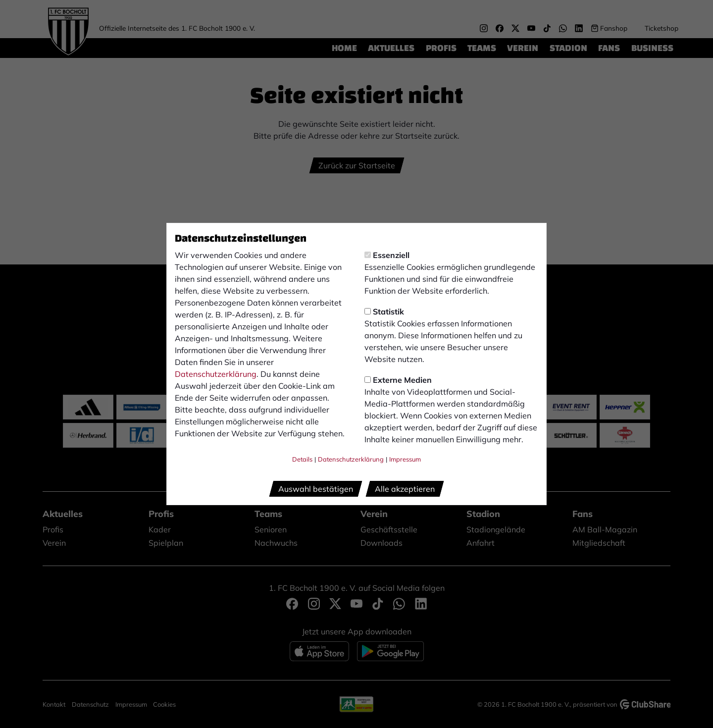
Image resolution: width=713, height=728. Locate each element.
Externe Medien (398, 380)
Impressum (405, 459)
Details (302, 459)
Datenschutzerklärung (216, 374)
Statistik (384, 312)
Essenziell (387, 255)
